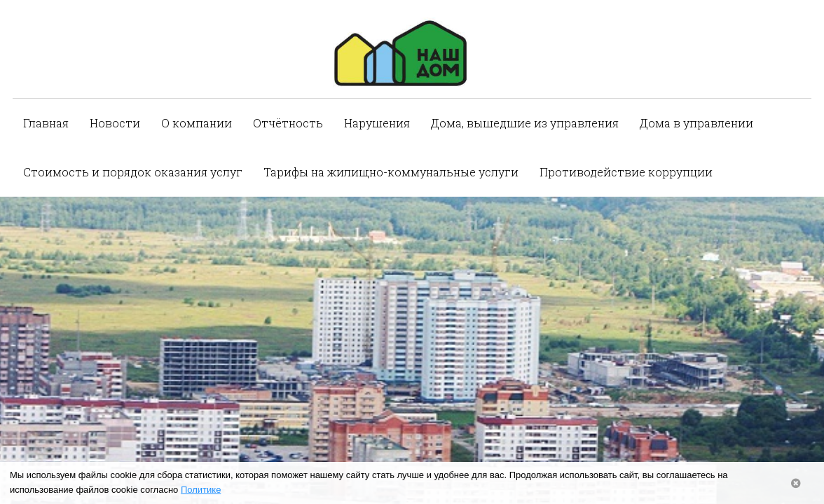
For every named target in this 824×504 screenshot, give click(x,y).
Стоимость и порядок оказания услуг (133, 172)
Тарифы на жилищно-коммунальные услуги (391, 172)
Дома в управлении (696, 123)
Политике (201, 490)
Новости (115, 123)
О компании (197, 123)
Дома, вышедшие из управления (525, 123)
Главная (46, 123)
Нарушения (377, 123)
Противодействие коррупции (626, 172)
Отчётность (288, 123)
